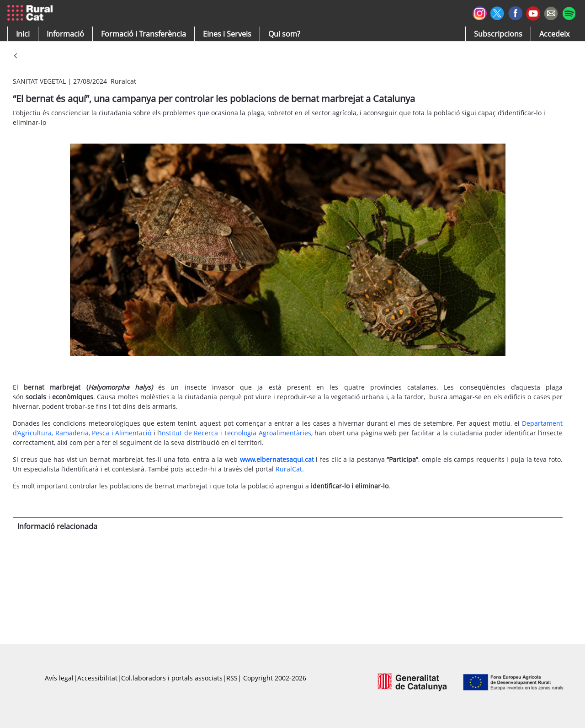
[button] (23, 34)
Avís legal (59, 678)
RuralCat (289, 469)
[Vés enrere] (16, 56)
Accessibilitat (97, 678)
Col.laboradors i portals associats (172, 678)
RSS (232, 678)
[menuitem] (144, 34)
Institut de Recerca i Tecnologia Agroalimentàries (236, 433)
